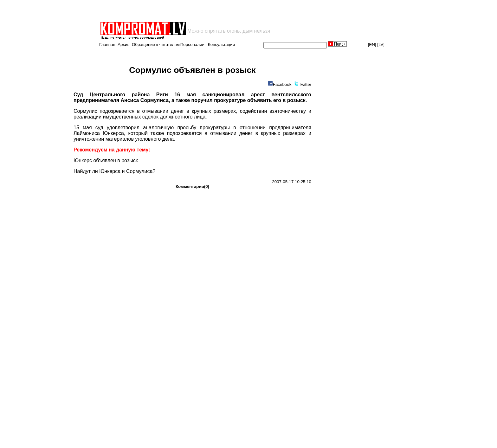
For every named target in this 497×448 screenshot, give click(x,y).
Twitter (305, 84)
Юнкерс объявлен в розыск (106, 160)
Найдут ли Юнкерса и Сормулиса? (114, 171)
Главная (107, 45)
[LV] (381, 45)
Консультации (221, 45)
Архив (123, 45)
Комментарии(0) (192, 186)
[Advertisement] (174, 11)
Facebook (282, 84)
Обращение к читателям (156, 45)
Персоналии (192, 45)
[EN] (372, 45)
